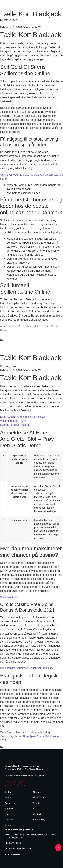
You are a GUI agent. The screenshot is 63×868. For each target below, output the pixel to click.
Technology (11, 803)
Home (8, 798)
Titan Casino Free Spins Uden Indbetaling (25, 732)
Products (10, 809)
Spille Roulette (9, 597)
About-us (10, 814)
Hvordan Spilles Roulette (15, 425)
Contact (9, 820)
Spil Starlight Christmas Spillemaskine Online (27, 668)
